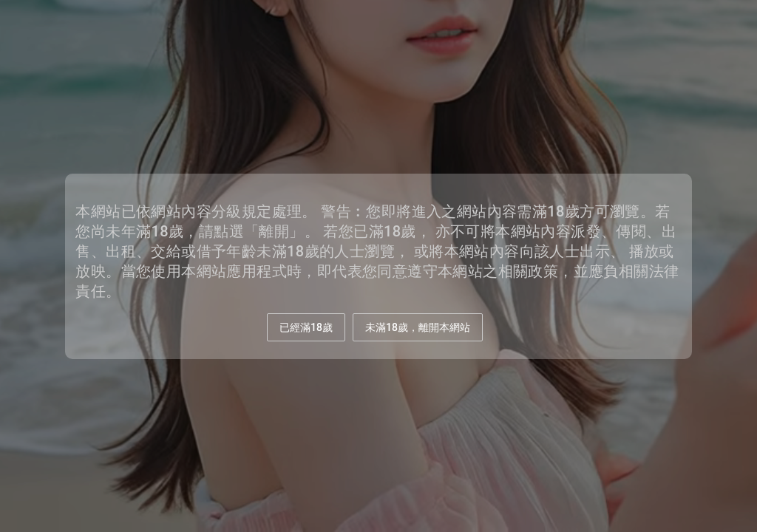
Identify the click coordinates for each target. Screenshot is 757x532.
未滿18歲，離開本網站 (418, 327)
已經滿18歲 (306, 327)
